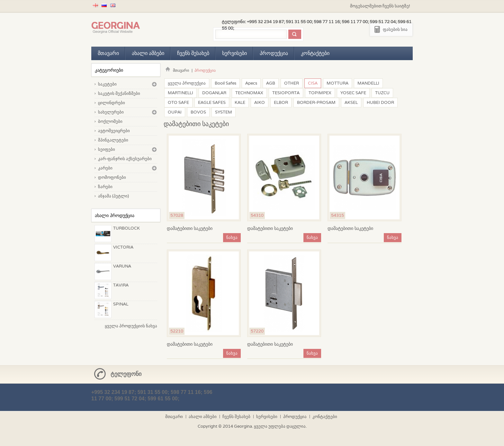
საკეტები (107, 84)
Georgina (243, 426)
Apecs (251, 83)
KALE (240, 102)
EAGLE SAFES (212, 102)
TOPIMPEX (320, 93)
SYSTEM (224, 112)
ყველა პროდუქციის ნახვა (131, 326)
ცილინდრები (112, 103)
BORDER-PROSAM (316, 102)
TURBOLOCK (126, 228)
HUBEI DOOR (380, 102)
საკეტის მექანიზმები (119, 93)
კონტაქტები (315, 53)
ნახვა (232, 237)
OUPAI (175, 112)
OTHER (292, 83)
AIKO (260, 102)
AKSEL (351, 102)
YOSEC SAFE (353, 93)
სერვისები (234, 53)
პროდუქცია (274, 53)
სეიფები (107, 149)
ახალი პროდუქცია (115, 215)
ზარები (105, 187)
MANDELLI (368, 83)
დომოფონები (112, 177)
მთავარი (108, 53)
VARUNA (122, 266)
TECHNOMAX (249, 93)
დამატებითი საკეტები (190, 228)
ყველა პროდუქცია (187, 83)
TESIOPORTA (286, 93)
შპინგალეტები (113, 140)
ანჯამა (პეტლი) (113, 196)
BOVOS (198, 112)
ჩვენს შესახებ (193, 53)
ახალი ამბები (148, 53)
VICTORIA (123, 247)
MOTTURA (337, 83)
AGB (271, 83)
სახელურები (111, 112)
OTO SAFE (178, 102)
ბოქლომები (110, 121)
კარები (105, 168)
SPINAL (121, 304)
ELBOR (281, 102)
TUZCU (382, 93)
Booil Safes (225, 83)
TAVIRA (121, 285)
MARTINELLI (180, 93)
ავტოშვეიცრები (114, 131)
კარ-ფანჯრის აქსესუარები (125, 159)
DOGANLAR (214, 93)
